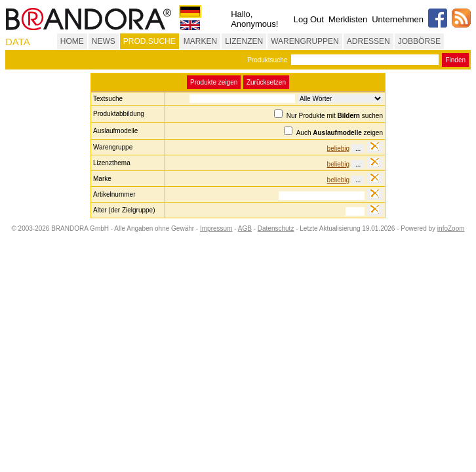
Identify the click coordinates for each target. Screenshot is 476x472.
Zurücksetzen (266, 82)
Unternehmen (398, 19)
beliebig (338, 148)
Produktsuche (267, 60)
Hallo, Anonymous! (254, 19)
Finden (455, 60)
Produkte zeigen (214, 82)
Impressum (216, 228)
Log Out (309, 19)
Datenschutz (276, 228)
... (358, 148)
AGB (245, 228)
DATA (18, 42)
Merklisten (348, 19)
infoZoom (451, 228)
